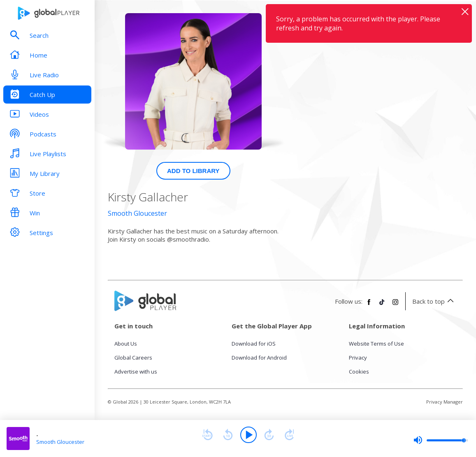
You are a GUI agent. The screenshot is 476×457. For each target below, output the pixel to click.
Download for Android (259, 358)
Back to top (434, 301)
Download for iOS (254, 344)
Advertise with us (136, 372)
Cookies (359, 372)
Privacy (358, 358)
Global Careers (133, 358)
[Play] (248, 435)
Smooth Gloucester (137, 213)
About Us (126, 344)
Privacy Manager (445, 402)
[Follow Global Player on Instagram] (395, 305)
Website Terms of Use (376, 344)
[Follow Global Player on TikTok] (382, 305)
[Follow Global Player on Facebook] (369, 305)
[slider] (441, 440)
